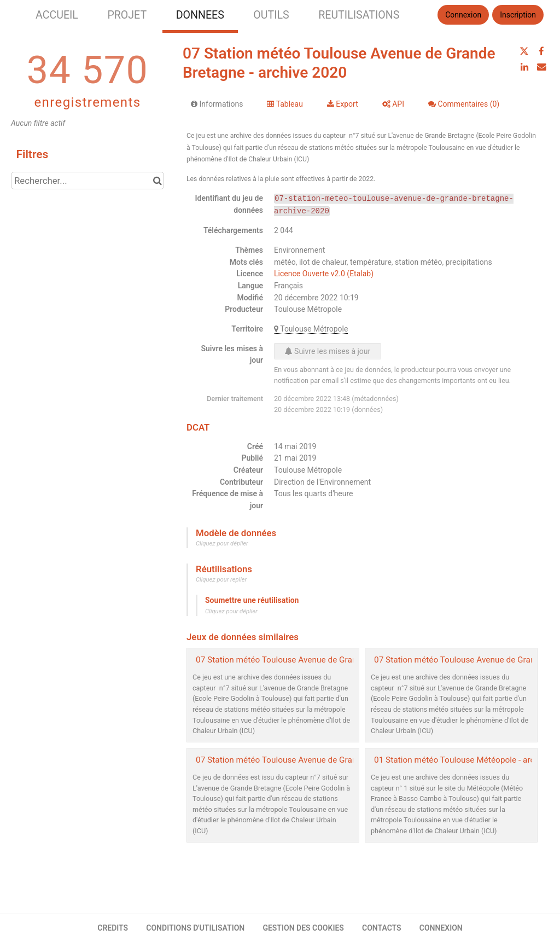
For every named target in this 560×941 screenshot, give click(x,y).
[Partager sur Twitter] (524, 51)
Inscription (518, 15)
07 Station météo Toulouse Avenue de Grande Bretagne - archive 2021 (326, 660)
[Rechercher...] (87, 181)
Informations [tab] (217, 104)
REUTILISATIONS (359, 15)
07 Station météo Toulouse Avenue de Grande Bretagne (299, 760)
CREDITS (113, 928)
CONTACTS (382, 928)
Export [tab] (343, 104)
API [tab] (393, 104)
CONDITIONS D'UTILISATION (195, 928)
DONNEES (200, 15)
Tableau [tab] (285, 104)
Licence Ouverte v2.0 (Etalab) (324, 274)
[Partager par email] (541, 67)
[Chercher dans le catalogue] (157, 181)
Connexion (463, 15)
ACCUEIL (57, 15)
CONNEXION (441, 928)
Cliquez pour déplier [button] (222, 544)
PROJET (127, 15)
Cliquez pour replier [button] (221, 580)
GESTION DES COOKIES (303, 928)
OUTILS (271, 15)
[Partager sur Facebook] (541, 51)
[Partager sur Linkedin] (524, 67)
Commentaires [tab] (464, 104)
